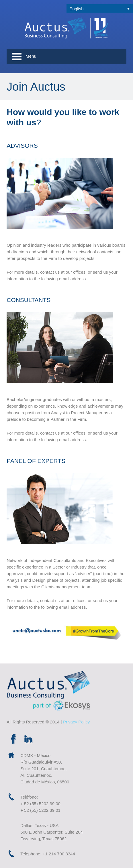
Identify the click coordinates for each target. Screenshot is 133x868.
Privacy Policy (76, 722)
